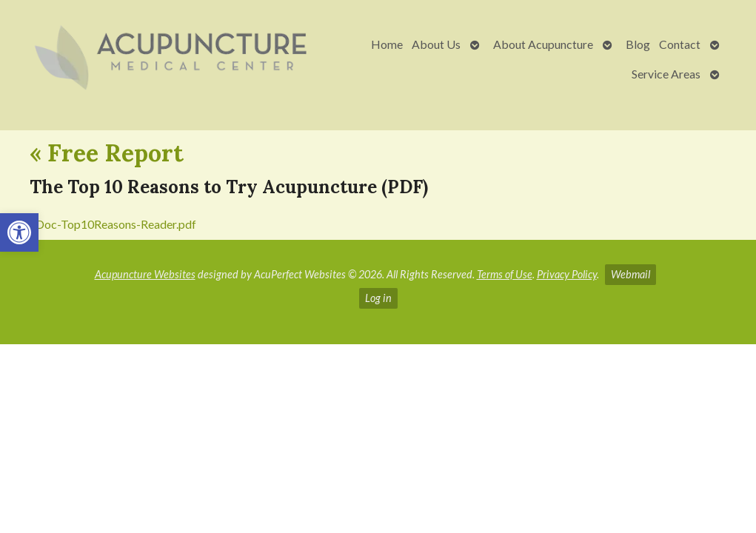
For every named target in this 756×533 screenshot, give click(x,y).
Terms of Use (505, 274)
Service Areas (666, 74)
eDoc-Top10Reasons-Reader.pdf (113, 224)
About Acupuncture (543, 44)
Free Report (107, 153)
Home (387, 44)
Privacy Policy (567, 274)
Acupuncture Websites (145, 274)
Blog (638, 44)
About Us (436, 44)
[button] (19, 232)
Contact (680, 44)
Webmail (630, 274)
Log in (378, 298)
